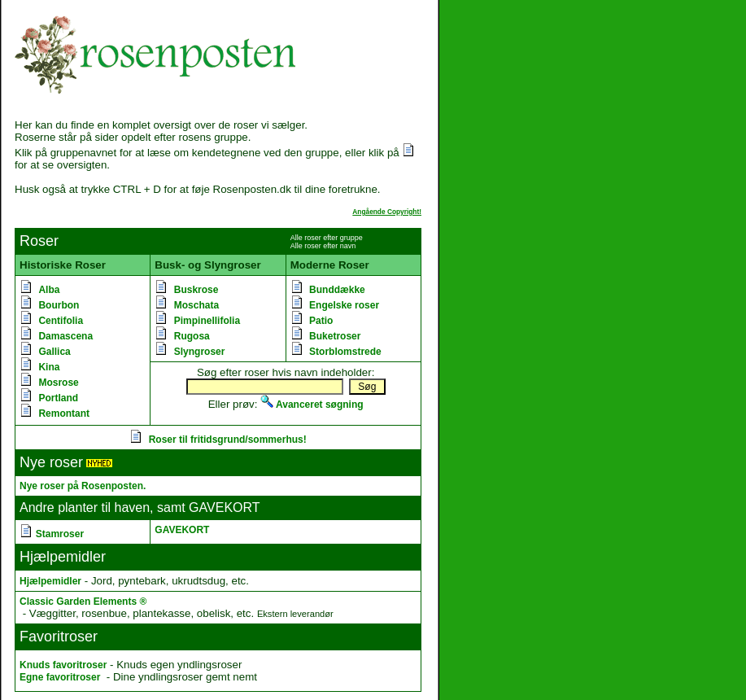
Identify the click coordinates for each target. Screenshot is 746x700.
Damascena (65, 336)
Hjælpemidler (50, 581)
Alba (49, 290)
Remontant (64, 413)
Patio (321, 321)
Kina (49, 367)
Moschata (196, 305)
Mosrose (58, 383)
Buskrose (196, 290)
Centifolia (61, 321)
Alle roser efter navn (323, 246)
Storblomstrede (345, 352)
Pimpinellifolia (207, 321)
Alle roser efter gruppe (327, 238)
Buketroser (335, 336)
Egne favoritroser (60, 677)
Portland (58, 398)
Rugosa (192, 336)
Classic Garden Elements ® (83, 602)
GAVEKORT (182, 530)
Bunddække (337, 290)
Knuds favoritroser (63, 665)
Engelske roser (344, 305)
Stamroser (60, 534)
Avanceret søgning (312, 405)
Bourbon (59, 305)
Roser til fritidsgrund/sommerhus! (228, 440)
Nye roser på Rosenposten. (83, 486)
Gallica (54, 352)
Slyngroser (200, 352)
